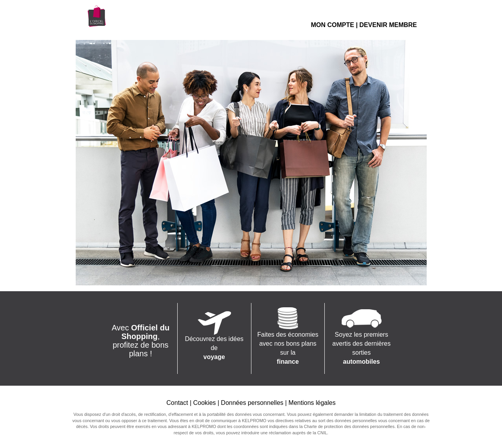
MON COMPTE (333, 25)
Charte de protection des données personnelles (349, 426)
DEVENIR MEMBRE (388, 25)
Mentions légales (312, 403)
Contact (177, 403)
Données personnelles (252, 403)
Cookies (204, 403)
